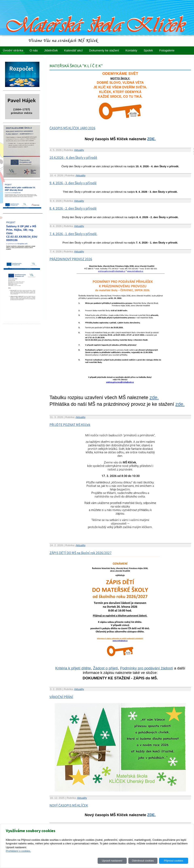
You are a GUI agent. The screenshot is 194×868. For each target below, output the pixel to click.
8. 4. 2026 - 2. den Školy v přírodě (73, 208)
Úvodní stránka (13, 50)
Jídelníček (51, 50)
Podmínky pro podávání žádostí (147, 668)
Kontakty (131, 50)
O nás (34, 50)
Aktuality (79, 150)
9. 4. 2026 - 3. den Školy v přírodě (73, 183)
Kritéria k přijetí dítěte (73, 668)
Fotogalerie (167, 50)
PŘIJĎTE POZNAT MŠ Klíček (70, 425)
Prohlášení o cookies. (18, 851)
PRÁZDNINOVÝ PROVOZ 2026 (71, 259)
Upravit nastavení (112, 861)
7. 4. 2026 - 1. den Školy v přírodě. (73, 234)
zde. (154, 397)
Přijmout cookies (173, 861)
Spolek (148, 50)
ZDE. (151, 139)
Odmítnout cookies (143, 861)
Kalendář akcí (73, 50)
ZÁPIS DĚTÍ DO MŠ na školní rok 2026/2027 (81, 553)
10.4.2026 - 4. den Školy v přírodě (73, 158)
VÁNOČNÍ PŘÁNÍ (61, 697)
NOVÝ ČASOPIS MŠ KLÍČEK (69, 805)
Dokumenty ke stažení (104, 50)
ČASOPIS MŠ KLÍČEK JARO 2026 (72, 128)
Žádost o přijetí (105, 668)
